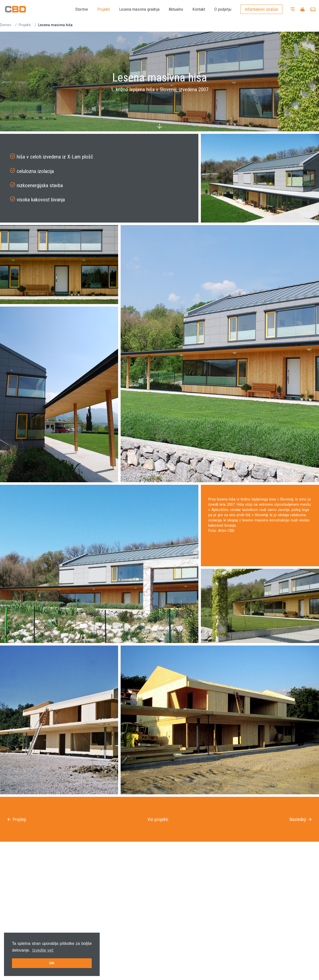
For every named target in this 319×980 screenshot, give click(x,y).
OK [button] (52, 963)
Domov (6, 25)
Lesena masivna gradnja (139, 9)
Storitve (82, 9)
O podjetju (223, 9)
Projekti (104, 9)
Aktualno (176, 9)
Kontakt (199, 9)
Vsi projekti (158, 819)
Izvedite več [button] (43, 950)
